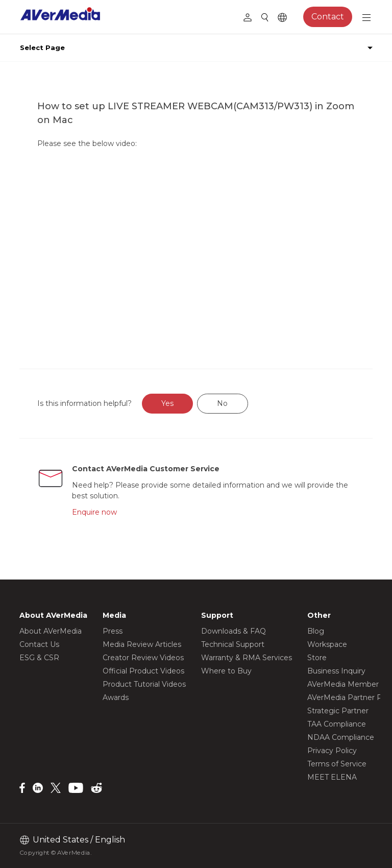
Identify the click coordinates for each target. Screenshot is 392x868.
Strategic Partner (338, 711)
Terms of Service (337, 764)
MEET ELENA (332, 777)
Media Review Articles (142, 644)
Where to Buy (226, 671)
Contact (328, 17)
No (222, 403)
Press (113, 631)
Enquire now (94, 512)
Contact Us (39, 644)
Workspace (327, 644)
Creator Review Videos (143, 658)
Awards (116, 697)
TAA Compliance (337, 724)
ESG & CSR (39, 658)
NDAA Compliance (341, 737)
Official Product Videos (143, 671)
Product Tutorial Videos (144, 684)
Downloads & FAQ (234, 631)
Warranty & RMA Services (247, 658)
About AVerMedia (51, 631)
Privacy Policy (332, 751)
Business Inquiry (336, 671)
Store (317, 658)
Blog (316, 631)
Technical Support (233, 644)
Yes (167, 403)
